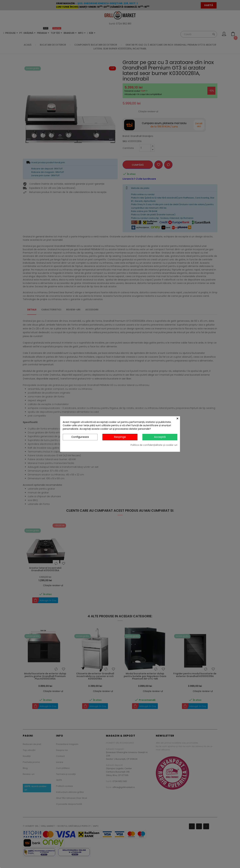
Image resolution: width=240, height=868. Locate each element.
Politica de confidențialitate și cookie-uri (154, 445)
